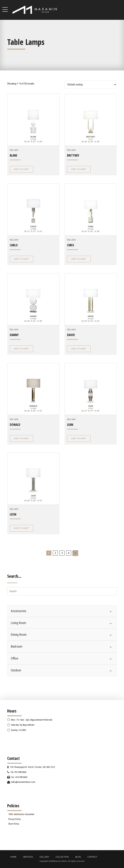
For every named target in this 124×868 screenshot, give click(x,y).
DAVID (71, 335)
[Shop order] (91, 85)
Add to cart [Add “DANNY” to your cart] (21, 349)
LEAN (70, 425)
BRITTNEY (73, 155)
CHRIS (71, 245)
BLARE (13, 155)
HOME (13, 857)
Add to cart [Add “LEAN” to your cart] (79, 438)
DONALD (15, 425)
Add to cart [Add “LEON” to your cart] (21, 528)
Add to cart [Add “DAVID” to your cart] (79, 349)
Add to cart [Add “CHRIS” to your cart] (79, 259)
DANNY (14, 335)
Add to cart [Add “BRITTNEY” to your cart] (79, 169)
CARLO (14, 245)
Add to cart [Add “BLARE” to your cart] (21, 169)
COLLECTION (62, 857)
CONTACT (92, 857)
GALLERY (44, 857)
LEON (13, 514)
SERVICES (28, 857)
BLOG (78, 857)
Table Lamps (14, 150)
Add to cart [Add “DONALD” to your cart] (21, 438)
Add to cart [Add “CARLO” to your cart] (21, 259)
